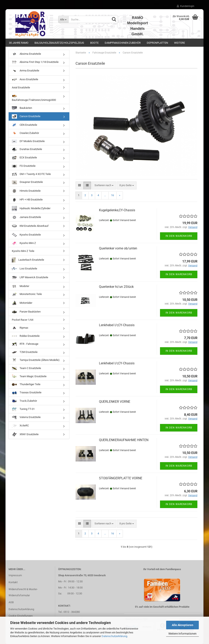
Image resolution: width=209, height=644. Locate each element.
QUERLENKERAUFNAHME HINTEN (124, 440)
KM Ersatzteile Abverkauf (30, 226)
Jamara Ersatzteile (26, 217)
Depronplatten (157, 43)
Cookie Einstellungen (21, 616)
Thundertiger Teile (26, 384)
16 (112, 195)
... (105, 195)
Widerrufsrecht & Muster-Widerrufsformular (23, 592)
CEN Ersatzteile (24, 125)
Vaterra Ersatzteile (26, 417)
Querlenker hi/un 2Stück (116, 287)
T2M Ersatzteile (25, 352)
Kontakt (13, 582)
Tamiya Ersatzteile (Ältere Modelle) (36, 360)
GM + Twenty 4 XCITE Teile (31, 174)
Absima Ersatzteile (26, 54)
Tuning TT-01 (23, 409)
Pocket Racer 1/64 (23, 320)
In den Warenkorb (179, 236)
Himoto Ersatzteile (26, 191)
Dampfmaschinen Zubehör (123, 43)
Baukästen (22, 108)
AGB (11, 602)
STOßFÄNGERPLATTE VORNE (121, 478)
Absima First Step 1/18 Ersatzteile (35, 62)
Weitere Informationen (182, 634)
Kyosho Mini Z (24, 243)
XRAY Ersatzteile (25, 434)
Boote (94, 43)
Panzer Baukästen (26, 312)
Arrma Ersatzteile (26, 71)
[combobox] (104, 185)
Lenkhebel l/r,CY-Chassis (117, 325)
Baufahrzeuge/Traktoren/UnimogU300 (34, 98)
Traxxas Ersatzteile (27, 393)
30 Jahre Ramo (19, 43)
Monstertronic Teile (27, 294)
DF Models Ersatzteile (28, 141)
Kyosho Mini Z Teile (23, 251)
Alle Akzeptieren (183, 625)
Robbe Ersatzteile (26, 336)
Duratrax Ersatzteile (27, 149)
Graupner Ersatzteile (27, 182)
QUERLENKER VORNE (115, 402)
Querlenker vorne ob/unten (118, 248)
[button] (79, 185)
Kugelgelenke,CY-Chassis (117, 210)
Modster (21, 286)
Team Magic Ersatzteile (29, 377)
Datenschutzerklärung (114, 636)
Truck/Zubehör (24, 401)
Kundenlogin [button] (186, 6)
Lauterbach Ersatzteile (28, 260)
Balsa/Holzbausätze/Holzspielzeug (59, 43)
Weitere (180, 43)
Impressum (15, 575)
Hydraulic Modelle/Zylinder (31, 209)
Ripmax (20, 328)
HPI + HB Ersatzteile (27, 200)
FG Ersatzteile (24, 166)
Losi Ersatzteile (24, 269)
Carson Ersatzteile (26, 116)
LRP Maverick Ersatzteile (30, 278)
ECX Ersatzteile (24, 158)
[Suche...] (63, 19)
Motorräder (22, 303)
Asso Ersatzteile (25, 80)
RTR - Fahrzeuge (25, 344)
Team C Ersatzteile (26, 368)
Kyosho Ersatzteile (26, 235)
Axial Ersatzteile (21, 87)
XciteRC (20, 426)
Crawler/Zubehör (25, 133)
